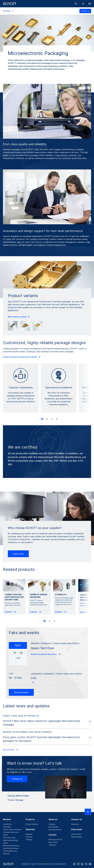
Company (52, 824)
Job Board (52, 845)
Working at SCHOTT (56, 840)
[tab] (42, 419)
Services (29, 837)
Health (5, 835)
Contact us (85, 11)
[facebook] (74, 864)
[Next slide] (57, 419)
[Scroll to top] (88, 812)
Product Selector (32, 824)
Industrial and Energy (11, 840)
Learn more (18, 554)
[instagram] (78, 864)
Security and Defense (11, 848)
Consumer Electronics (11, 832)
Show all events (21, 692)
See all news (11, 750)
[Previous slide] (37, 419)
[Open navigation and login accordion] (83, 4)
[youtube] (90, 864)
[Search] (76, 4)
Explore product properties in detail (22, 357)
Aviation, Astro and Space (12, 830)
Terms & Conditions (59, 864)
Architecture (7, 824)
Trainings (29, 840)
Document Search (55, 830)
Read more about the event (46, 654)
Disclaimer (26, 864)
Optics (5, 843)
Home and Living (9, 838)
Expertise (29, 834)
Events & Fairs (76, 834)
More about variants (19, 317)
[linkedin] (82, 864)
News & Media (76, 837)
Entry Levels (53, 842)
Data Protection (44, 864)
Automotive (7, 827)
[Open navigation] (90, 4)
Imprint (34, 864)
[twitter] (86, 864)
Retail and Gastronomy (11, 846)
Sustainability (53, 827)
